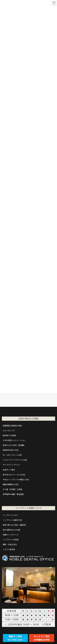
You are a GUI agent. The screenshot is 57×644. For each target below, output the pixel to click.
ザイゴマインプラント (11, 465)
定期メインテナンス (11, 535)
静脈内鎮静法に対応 (11, 484)
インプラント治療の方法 (12, 520)
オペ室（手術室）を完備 (12, 489)
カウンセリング (9, 430)
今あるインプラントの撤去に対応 (16, 479)
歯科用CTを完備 (9, 435)
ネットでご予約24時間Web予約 (42, 638)
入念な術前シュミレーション (14, 440)
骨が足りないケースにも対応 (14, 475)
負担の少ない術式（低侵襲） (14, 445)
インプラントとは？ (11, 515)
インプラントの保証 (11, 540)
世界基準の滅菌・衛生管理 (13, 494)
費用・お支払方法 (10, 544)
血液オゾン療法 (9, 470)
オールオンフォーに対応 (12, 455)
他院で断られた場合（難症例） (15, 525)
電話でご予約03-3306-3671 (15, 638)
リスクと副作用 (9, 549)
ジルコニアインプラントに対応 (15, 460)
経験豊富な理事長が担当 (12, 426)
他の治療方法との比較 (11, 530)
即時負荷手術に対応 (11, 450)
